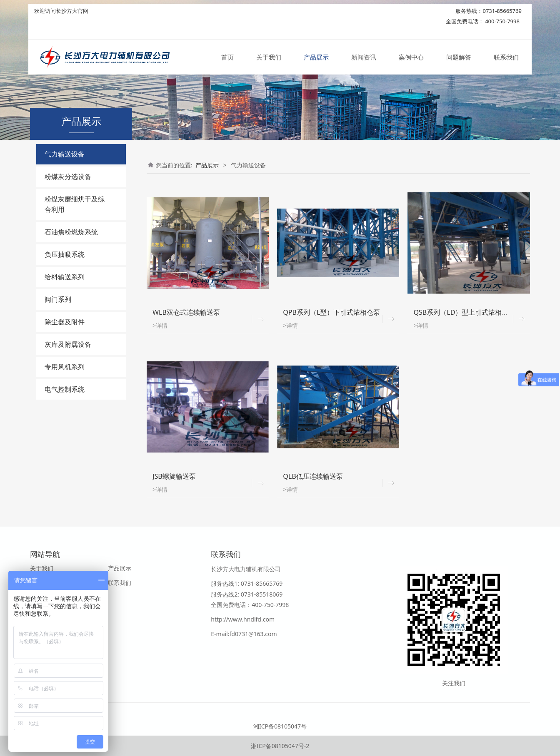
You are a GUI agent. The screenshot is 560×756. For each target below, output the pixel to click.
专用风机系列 (65, 367)
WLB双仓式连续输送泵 (186, 312)
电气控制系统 (65, 389)
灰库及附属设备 (68, 344)
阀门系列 (58, 299)
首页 (227, 57)
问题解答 (459, 57)
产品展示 (316, 57)
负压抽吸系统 (65, 254)
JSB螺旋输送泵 (174, 476)
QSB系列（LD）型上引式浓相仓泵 (464, 312)
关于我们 (269, 57)
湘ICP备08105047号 (280, 726)
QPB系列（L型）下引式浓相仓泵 (331, 312)
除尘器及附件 (65, 322)
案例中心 (411, 57)
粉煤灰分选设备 (68, 177)
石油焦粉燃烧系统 (71, 232)
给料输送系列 (65, 277)
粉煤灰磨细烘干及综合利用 (75, 204)
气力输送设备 (65, 154)
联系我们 (506, 57)
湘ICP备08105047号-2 (280, 746)
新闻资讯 (364, 57)
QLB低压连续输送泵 (313, 476)
